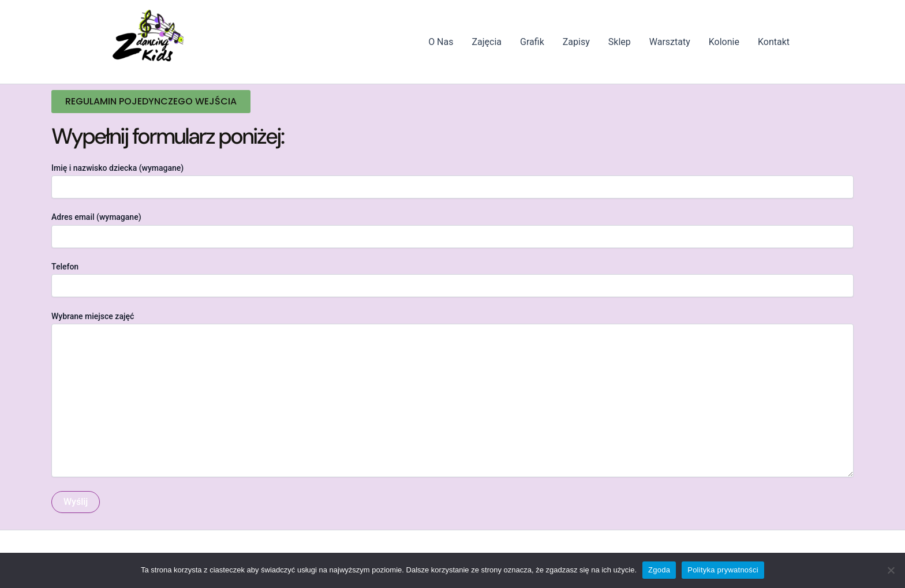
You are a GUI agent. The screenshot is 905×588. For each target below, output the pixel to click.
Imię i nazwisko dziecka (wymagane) (452, 181)
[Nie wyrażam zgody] (891, 570)
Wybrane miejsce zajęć (452, 396)
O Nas (441, 42)
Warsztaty (670, 42)
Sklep (620, 42)
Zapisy (576, 42)
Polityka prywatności (723, 570)
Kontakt (774, 42)
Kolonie (724, 42)
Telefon (452, 280)
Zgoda (659, 570)
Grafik (532, 42)
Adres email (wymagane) (452, 230)
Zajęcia (487, 42)
